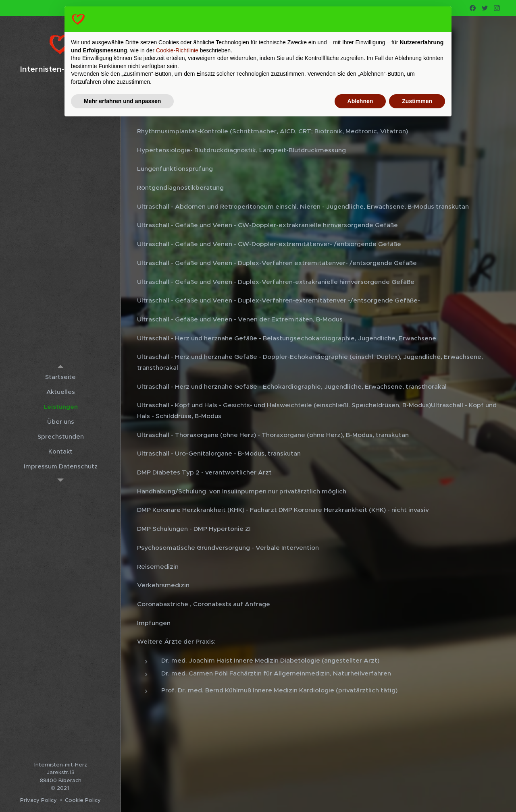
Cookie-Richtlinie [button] (177, 50)
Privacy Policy (38, 800)
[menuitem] (60, 377)
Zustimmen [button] (417, 101)
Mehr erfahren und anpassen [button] (122, 101)
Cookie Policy (83, 800)
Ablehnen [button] (360, 101)
